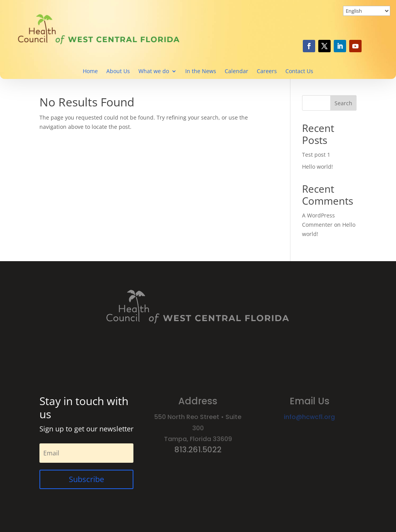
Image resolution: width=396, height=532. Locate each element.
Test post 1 (316, 155)
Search (343, 103)
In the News (201, 72)
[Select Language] (367, 11)
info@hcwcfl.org (309, 417)
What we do (154, 72)
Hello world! (317, 167)
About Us (118, 72)
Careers (267, 72)
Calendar (236, 72)
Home (90, 72)
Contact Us (299, 72)
